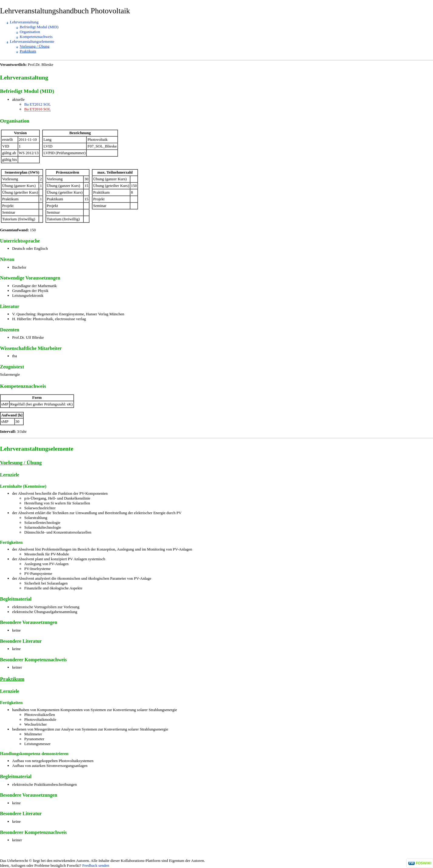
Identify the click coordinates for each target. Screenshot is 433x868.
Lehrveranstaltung (24, 22)
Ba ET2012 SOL (37, 104)
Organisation (30, 32)
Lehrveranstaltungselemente (32, 41)
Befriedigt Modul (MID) (39, 27)
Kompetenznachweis (36, 37)
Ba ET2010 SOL (37, 109)
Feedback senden (96, 865)
